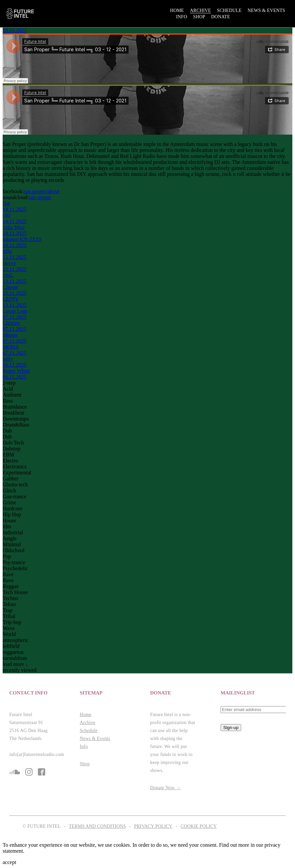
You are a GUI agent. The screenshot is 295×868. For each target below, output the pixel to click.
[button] (42, 693)
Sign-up (231, 728)
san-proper (40, 197)
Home (177, 10)
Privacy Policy (153, 826)
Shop (199, 17)
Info (182, 17)
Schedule (229, 10)
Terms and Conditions (97, 826)
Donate (221, 17)
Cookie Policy (199, 826)
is (29, 772)
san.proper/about (41, 191)
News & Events (266, 10)
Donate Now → (165, 788)
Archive (200, 10)
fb (42, 772)
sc (15, 772)
